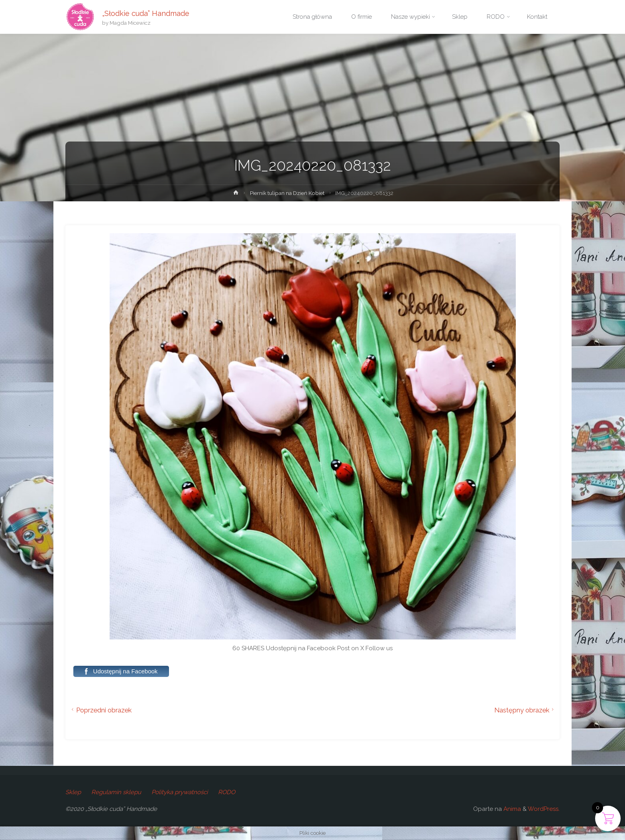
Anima (511, 809)
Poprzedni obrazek (100, 710)
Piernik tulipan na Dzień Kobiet (287, 193)
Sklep (73, 792)
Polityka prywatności (180, 792)
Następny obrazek (525, 710)
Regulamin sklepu (116, 792)
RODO (227, 792)
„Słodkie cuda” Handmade (146, 13)
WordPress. (544, 809)
